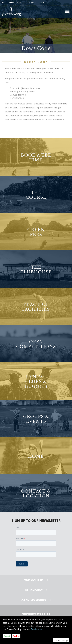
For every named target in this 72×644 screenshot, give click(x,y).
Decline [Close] (16, 636)
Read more (36, 629)
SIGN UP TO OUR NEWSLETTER (36, 521)
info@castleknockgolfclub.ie (27, 3)
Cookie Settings (61, 640)
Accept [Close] (7, 636)
